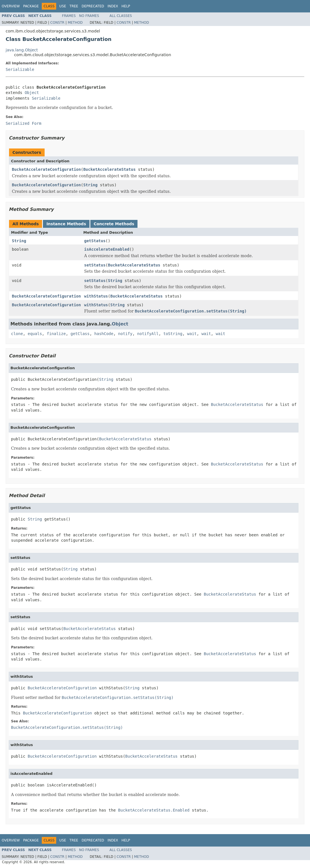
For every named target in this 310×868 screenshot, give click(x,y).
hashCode (104, 334)
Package (31, 6)
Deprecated (93, 6)
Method (75, 23)
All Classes (121, 16)
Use (63, 6)
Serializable (20, 69)
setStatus (95, 265)
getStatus (95, 241)
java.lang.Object (22, 50)
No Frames (89, 16)
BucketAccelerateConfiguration (46, 169)
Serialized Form (23, 123)
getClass (80, 334)
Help (126, 6)
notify (125, 334)
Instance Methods (66, 224)
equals (35, 334)
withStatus (96, 296)
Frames (69, 16)
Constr (57, 23)
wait (192, 334)
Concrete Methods (114, 224)
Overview (11, 6)
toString (173, 334)
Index (113, 6)
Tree (74, 6)
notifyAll (148, 334)
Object (32, 93)
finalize (56, 334)
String (90, 185)
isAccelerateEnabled (107, 249)
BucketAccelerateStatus (109, 169)
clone (17, 334)
